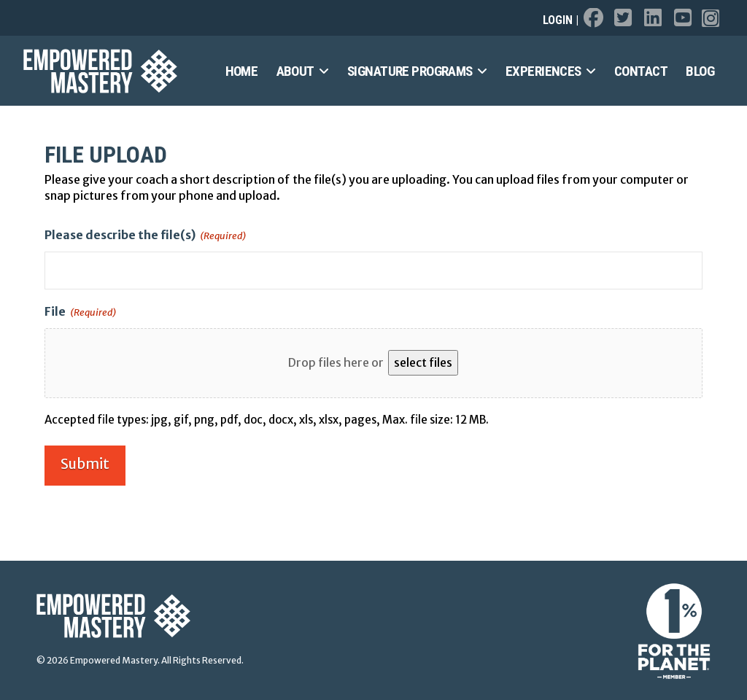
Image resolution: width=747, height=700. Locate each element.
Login (558, 20)
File (80, 312)
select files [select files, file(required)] (423, 362)
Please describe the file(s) (145, 236)
